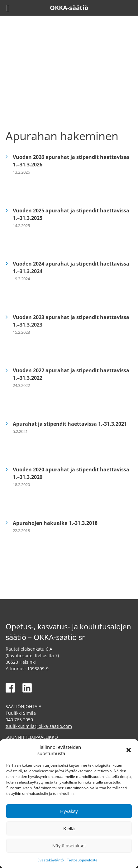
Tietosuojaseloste (82, 860)
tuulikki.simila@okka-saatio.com (39, 726)
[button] (129, 750)
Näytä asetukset (69, 846)
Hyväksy (69, 811)
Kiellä (69, 828)
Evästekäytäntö (51, 860)
